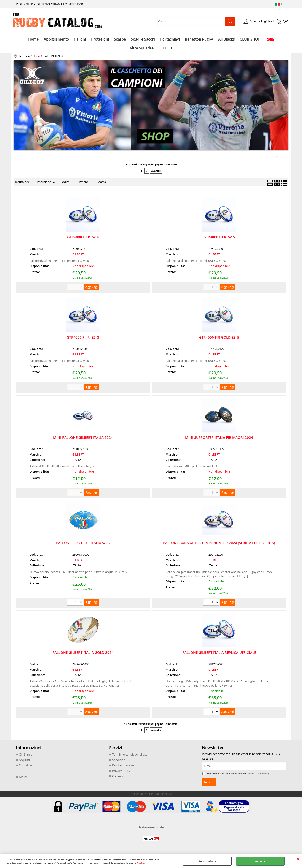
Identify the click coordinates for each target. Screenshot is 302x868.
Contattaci (26, 767)
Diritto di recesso (124, 767)
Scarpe (106, 40)
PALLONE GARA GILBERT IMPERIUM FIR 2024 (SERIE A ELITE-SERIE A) (219, 545)
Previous (17, 109)
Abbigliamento (44, 40)
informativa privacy (259, 775)
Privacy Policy (121, 773)
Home (22, 40)
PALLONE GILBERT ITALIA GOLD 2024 (83, 655)
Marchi (24, 779)
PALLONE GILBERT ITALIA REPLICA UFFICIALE (219, 655)
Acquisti (24, 762)
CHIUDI (298, 859)
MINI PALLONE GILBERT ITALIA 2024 (83, 439)
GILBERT (78, 256)
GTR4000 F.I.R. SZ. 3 (83, 339)
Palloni (67, 40)
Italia (253, 40)
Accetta (260, 861)
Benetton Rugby (184, 40)
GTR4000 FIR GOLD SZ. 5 (219, 339)
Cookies (141, 863)
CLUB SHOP (234, 40)
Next (285, 109)
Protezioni (87, 40)
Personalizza (207, 861)
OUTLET (151, 50)
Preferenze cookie (151, 829)
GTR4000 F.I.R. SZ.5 (219, 239)
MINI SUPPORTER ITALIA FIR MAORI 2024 (219, 439)
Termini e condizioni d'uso (130, 756)
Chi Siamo (26, 756)
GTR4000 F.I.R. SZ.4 (83, 239)
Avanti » (156, 173)
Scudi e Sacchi (129, 40)
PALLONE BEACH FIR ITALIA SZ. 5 (83, 545)
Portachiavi (155, 40)
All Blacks (211, 40)
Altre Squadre (274, 40)
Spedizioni (119, 762)
